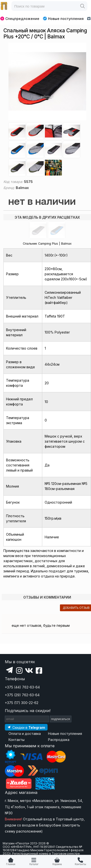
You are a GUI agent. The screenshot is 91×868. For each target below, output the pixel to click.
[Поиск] (83, 6)
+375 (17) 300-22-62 (22, 703)
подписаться (61, 719)
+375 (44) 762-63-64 (22, 687)
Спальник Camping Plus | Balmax (47, 244)
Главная (11, 864)
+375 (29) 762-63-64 (22, 695)
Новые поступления (63, 18)
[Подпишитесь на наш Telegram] (26, 727)
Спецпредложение (20, 19)
